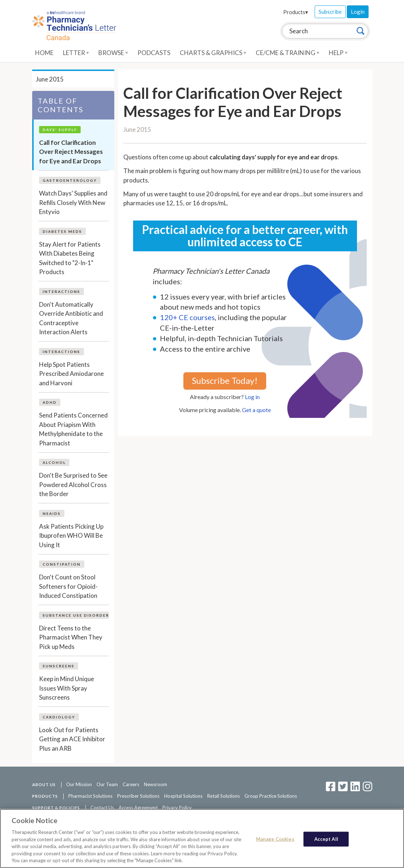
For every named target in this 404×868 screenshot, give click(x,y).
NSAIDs (52, 513)
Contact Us (102, 808)
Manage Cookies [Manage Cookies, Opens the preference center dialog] (275, 839)
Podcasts (154, 53)
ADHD (50, 402)
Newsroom (156, 784)
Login (358, 12)
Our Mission (79, 784)
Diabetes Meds (62, 231)
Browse (113, 53)
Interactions (61, 292)
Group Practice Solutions (271, 796)
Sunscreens (59, 666)
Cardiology (59, 717)
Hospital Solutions (183, 796)
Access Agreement (138, 808)
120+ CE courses (187, 317)
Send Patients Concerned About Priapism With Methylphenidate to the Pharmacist (73, 429)
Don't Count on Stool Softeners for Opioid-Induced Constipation (68, 586)
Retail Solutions (224, 796)
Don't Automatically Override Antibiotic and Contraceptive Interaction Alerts (71, 318)
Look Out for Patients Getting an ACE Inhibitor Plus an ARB (72, 739)
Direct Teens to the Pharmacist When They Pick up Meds (71, 637)
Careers (131, 784)
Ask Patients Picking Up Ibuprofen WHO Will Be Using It (71, 536)
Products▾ (296, 12)
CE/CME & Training (288, 53)
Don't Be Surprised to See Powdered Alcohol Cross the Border (73, 485)
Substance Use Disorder (76, 615)
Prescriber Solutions (138, 796)
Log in (252, 397)
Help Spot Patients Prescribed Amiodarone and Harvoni (71, 374)
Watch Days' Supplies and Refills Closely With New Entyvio (73, 202)
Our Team (107, 784)
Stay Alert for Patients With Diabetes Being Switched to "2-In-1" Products (70, 258)
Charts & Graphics (213, 53)
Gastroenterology (70, 180)
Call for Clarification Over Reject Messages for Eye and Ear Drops (71, 152)
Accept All (326, 839)
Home (44, 53)
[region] (202, 838)
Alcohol (54, 462)
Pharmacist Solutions (90, 796)
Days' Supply (60, 130)
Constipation (62, 564)
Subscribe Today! (225, 380)
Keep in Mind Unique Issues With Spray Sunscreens (67, 688)
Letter (76, 53)
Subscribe (330, 12)
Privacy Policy (177, 808)
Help (338, 53)
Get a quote (256, 410)
